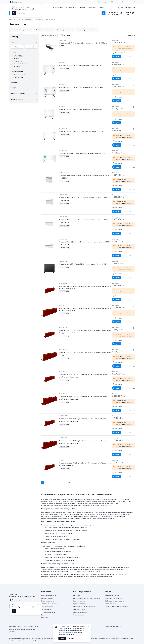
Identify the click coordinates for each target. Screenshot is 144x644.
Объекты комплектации (50, 604)
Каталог (20, 20)
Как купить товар (79, 601)
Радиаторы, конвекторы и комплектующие (40, 20)
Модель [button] (24, 82)
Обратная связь (116, 2)
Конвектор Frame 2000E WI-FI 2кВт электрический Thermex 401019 (82, 154)
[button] (58, 8)
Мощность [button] (24, 88)
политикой (62, 631)
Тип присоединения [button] (24, 93)
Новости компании (48, 601)
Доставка (77, 595)
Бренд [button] (24, 52)
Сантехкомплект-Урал (49, 595)
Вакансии (45, 615)
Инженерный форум (112, 595)
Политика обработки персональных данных (24, 626)
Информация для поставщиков (84, 607)
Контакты (102, 8)
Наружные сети (111, 604)
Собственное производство (115, 601)
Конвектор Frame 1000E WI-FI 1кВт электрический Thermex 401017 (82, 87)
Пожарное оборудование (114, 598)
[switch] (62, 35)
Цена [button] (24, 43)
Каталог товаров (47, 607)
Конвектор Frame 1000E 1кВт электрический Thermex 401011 (80, 65)
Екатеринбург (16, 2)
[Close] (39, 7)
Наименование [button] (24, 71)
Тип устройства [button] (24, 99)
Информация (71, 8)
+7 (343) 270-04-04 (128, 8)
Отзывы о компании (48, 612)
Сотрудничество (47, 598)
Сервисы (82, 8)
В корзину (117, 57)
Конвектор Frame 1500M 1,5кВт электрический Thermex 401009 (81, 131)
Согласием (69, 633)
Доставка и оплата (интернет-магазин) (87, 598)
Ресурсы (93, 8)
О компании (58, 8)
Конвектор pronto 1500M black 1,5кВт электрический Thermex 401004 (83, 264)
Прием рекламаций (128, 2)
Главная (12, 20)
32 (69, 483)
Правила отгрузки (79, 604)
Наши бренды (46, 609)
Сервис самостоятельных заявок (117, 607)
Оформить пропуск (80, 609)
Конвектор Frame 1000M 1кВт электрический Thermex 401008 (80, 109)
